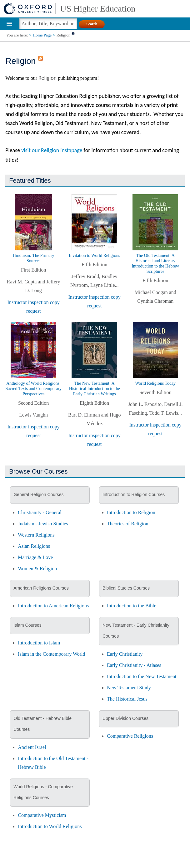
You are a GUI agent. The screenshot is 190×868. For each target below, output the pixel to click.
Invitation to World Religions (94, 256)
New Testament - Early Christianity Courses (136, 631)
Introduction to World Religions (50, 826)
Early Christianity (125, 654)
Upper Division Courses (125, 718)
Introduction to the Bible (132, 606)
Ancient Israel (32, 747)
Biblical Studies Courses (126, 588)
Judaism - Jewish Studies (43, 524)
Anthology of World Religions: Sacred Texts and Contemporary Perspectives (33, 389)
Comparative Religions (130, 736)
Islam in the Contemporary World (51, 654)
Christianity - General (40, 512)
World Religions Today (155, 383)
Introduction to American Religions (53, 606)
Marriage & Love (35, 557)
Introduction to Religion (131, 512)
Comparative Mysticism (42, 815)
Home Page (42, 35)
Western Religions (36, 535)
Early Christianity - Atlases (134, 665)
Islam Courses (27, 625)
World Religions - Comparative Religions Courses (43, 792)
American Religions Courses (41, 588)
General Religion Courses (38, 494)
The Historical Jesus (127, 699)
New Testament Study (129, 688)
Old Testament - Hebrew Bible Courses (42, 724)
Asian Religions (34, 546)
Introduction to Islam (39, 643)
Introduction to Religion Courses (134, 494)
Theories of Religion (127, 524)
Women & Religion (37, 569)
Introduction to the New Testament (142, 676)
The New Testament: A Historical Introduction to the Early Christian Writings (95, 389)
